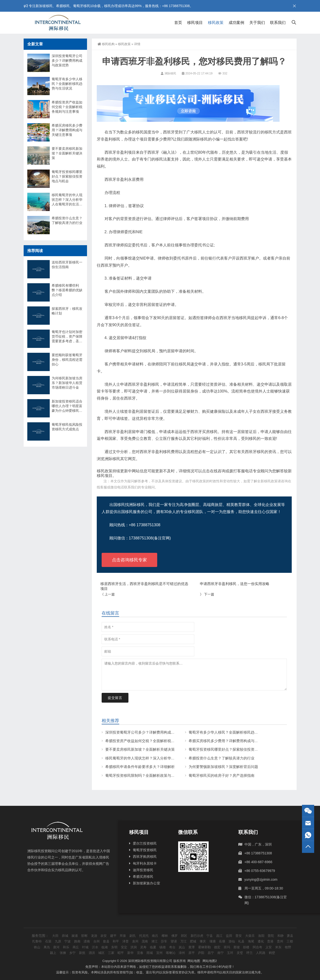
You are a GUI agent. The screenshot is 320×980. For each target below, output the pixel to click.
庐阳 (201, 953)
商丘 (76, 947)
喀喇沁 (171, 953)
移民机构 (106, 44)
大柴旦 (250, 936)
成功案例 (236, 23)
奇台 (172, 947)
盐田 (229, 936)
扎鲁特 (37, 941)
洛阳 (261, 936)
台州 (97, 941)
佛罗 (175, 936)
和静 (281, 936)
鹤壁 (272, 953)
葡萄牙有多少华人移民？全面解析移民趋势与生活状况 (233, 732)
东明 (114, 947)
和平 (116, 941)
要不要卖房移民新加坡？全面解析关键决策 (140, 749)
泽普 (126, 941)
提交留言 (115, 698)
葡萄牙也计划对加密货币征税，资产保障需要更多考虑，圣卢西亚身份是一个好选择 (67, 337)
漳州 (182, 953)
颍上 (53, 953)
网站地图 (194, 961)
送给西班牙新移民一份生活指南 (67, 265)
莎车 (164, 941)
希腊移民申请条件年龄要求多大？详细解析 (140, 767)
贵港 (270, 941)
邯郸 (84, 936)
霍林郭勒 (204, 947)
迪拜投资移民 (143, 870)
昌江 (219, 936)
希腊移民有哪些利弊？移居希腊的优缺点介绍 (67, 290)
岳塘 (222, 941)
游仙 (232, 941)
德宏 (217, 947)
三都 (290, 941)
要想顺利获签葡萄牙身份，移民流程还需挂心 (67, 360)
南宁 (221, 953)
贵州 (280, 941)
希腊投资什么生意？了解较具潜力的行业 (222, 758)
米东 (278, 947)
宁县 (210, 936)
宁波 (68, 941)
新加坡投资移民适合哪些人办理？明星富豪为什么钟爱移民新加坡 (67, 406)
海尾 (251, 941)
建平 (113, 936)
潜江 (155, 941)
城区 (101, 953)
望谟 (174, 941)
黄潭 (192, 947)
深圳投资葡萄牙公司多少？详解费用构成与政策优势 (147, 732)
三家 (111, 953)
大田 (55, 936)
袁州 (135, 941)
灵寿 (143, 947)
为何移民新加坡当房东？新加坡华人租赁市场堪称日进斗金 (67, 383)
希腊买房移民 (143, 877)
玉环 (230, 953)
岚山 (182, 947)
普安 (239, 936)
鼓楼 (246, 947)
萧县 (290, 936)
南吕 (155, 936)
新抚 (82, 953)
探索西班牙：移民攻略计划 (67, 311)
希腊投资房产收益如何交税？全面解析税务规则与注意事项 (153, 741)
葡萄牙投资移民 (145, 850)
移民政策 (216, 23)
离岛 (47, 947)
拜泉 (123, 936)
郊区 (184, 936)
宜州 (159, 953)
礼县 (241, 941)
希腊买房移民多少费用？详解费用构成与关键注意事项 (233, 741)
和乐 (66, 947)
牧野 (288, 947)
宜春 (140, 953)
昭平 (121, 953)
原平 (192, 953)
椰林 (165, 936)
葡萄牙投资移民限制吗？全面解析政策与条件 (142, 775)
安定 (124, 947)
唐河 (56, 947)
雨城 (150, 953)
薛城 (65, 936)
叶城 (85, 947)
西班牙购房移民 (145, 857)
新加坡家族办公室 (146, 883)
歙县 (106, 941)
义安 (269, 947)
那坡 (237, 947)
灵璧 (240, 953)
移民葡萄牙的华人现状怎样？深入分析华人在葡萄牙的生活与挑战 (158, 758)
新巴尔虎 (197, 936)
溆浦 (75, 936)
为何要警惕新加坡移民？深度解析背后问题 (223, 767)
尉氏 (133, 936)
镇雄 (163, 947)
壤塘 (213, 941)
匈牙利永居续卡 (145, 863)
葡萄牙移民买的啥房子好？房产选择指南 (222, 775)
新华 (130, 953)
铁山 (37, 947)
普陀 (271, 936)
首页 (178, 23)
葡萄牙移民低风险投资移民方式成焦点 (67, 427)
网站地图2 (210, 961)
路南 (77, 941)
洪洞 (134, 947)
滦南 (87, 941)
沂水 (95, 947)
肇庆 (203, 941)
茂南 (145, 941)
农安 (104, 936)
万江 (184, 941)
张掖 (63, 953)
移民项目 (195, 23)
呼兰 (250, 953)
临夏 (153, 947)
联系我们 (278, 23)
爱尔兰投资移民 (145, 843)
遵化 (261, 941)
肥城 (193, 941)
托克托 (144, 936)
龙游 (94, 936)
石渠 (48, 941)
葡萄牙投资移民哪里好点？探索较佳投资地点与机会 (231, 749)
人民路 (261, 953)
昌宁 (211, 953)
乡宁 (72, 953)
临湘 (105, 947)
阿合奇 (257, 947)
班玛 (227, 947)
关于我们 (257, 23)
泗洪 (92, 953)
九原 (58, 941)
